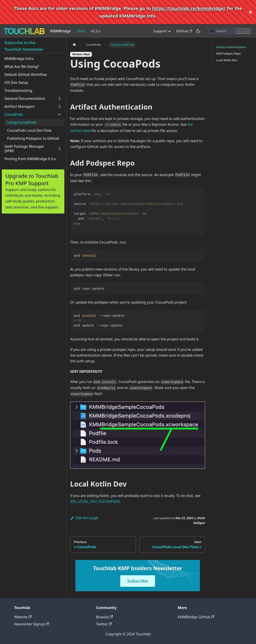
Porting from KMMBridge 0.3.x (30, 159)
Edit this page (84, 518)
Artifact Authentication (231, 47)
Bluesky (104, 617)
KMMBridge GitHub (196, 617)
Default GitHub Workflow (26, 75)
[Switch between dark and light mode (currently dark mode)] (198, 31)
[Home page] (74, 45)
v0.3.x (95, 31)
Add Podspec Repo (228, 53)
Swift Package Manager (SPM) (24, 149)
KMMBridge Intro (19, 59)
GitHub (184, 31)
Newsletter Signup (32, 624)
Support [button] (160, 31)
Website (23, 617)
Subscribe (138, 581)
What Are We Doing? (22, 67)
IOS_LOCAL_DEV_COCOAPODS (95, 501)
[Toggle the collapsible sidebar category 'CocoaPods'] (59, 114)
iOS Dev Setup (16, 82)
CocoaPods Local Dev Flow (29, 130)
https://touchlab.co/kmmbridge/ (189, 8)
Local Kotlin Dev (227, 60)
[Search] (230, 31)
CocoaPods (14, 114)
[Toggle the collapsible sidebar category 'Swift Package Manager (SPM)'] (59, 149)
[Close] (250, 12)
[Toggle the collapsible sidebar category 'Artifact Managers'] (59, 106)
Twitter (104, 624)
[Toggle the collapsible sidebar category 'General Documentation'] (59, 98)
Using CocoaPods (22, 122)
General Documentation (25, 98)
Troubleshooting (18, 90)
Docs (81, 31)
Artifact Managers (20, 106)
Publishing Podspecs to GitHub (33, 138)
